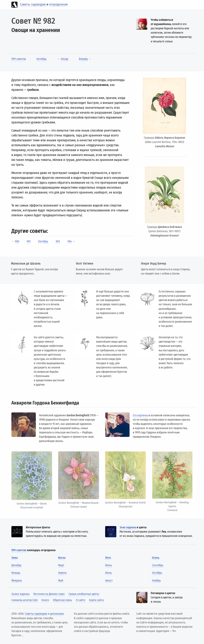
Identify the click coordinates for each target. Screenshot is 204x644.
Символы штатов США (25, 600)
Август (109, 581)
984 (70, 241)
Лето (108, 558)
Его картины (140, 415)
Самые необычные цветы (84, 594)
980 (17, 241)
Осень (156, 558)
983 (58, 241)
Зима (15, 558)
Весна (62, 558)
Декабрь (16, 565)
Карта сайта (96, 600)
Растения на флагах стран (49, 594)
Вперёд (83, 59)
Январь (16, 573)
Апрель (62, 573)
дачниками (57, 614)
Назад (64, 59)
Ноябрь (156, 581)
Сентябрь (158, 565)
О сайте (81, 600)
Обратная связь (62, 600)
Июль (109, 573)
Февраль (17, 581)
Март (61, 565)
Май (61, 581)
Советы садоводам (33, 4)
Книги (45, 600)
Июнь (109, 565)
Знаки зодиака (20, 594)
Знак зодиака (128, 527)
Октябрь (41, 59)
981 (29, 241)
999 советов (19, 59)
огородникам (58, 4)
